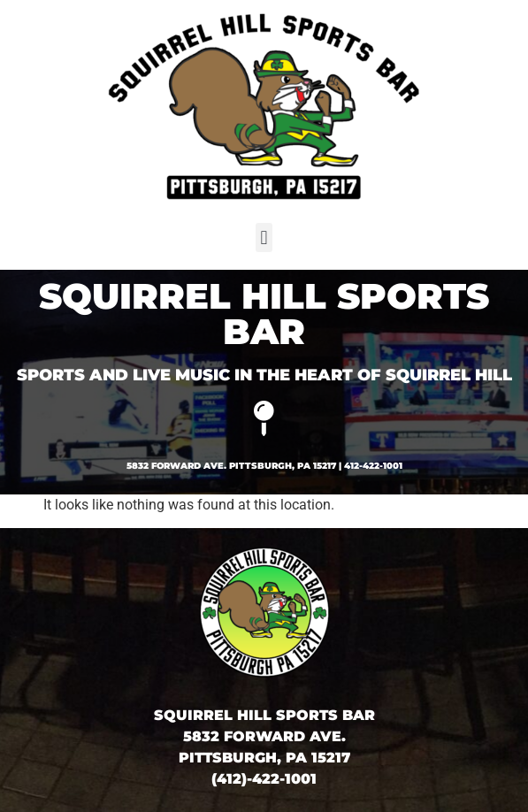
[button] (264, 237)
